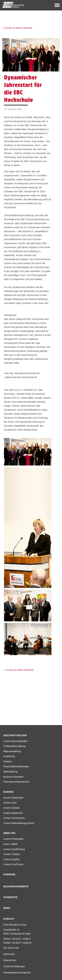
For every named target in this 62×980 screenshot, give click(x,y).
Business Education (13, 777)
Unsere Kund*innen (13, 864)
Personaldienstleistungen (16, 766)
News (7, 908)
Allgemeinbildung (12, 751)
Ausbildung (9, 756)
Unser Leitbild (10, 844)
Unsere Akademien (13, 813)
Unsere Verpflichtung (14, 849)
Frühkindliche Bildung (14, 746)
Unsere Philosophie (13, 839)
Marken (8, 792)
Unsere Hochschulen (14, 818)
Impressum (9, 954)
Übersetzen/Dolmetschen (16, 782)
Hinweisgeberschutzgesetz (17, 973)
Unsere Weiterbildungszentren (19, 823)
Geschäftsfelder (15, 735)
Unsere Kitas (10, 803)
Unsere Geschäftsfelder (15, 741)
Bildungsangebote (16, 886)
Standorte (10, 897)
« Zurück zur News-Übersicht (17, 28)
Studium (8, 761)
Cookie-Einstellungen (14, 966)
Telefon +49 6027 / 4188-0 (17, 939)
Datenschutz (10, 960)
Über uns (9, 833)
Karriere (9, 874)
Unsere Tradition (12, 854)
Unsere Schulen (12, 808)
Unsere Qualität (11, 859)
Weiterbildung (10, 772)
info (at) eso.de (11, 948)
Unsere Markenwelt (13, 798)
